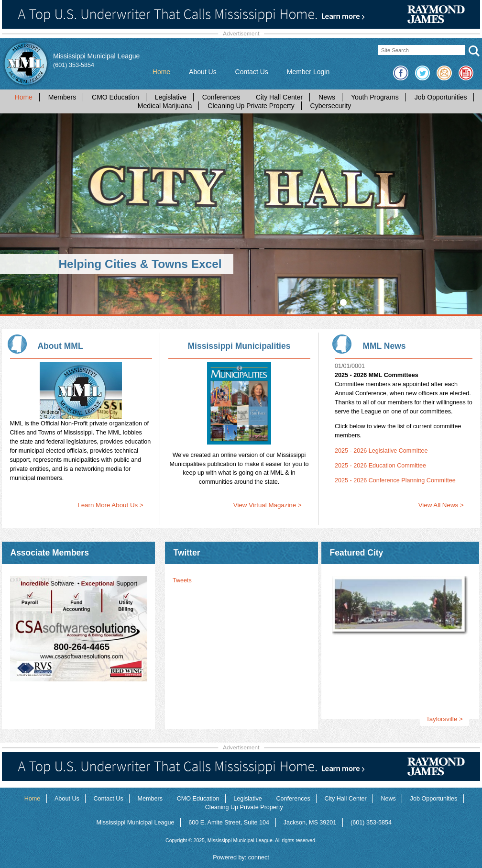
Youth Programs (375, 97)
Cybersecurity (331, 106)
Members (62, 97)
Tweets (182, 580)
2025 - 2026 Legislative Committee (381, 451)
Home (161, 72)
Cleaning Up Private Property (251, 106)
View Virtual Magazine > (268, 505)
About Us (203, 72)
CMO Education (115, 97)
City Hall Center (279, 97)
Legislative (171, 97)
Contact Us (252, 72)
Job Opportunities (441, 97)
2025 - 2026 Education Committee (380, 466)
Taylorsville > (444, 719)
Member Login (308, 72)
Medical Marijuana (165, 106)
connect (259, 857)
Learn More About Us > (110, 505)
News (327, 97)
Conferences (221, 97)
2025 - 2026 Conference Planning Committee (395, 480)
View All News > (441, 505)
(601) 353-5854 (74, 65)
